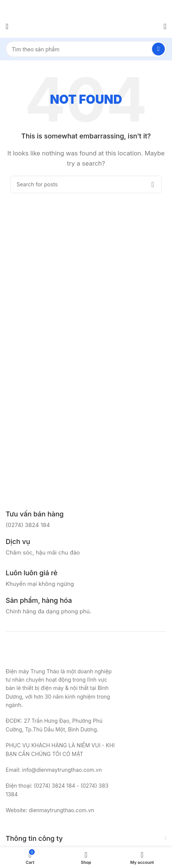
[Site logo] (86, 26)
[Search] (86, 49)
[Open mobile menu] (7, 26)
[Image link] (43, 653)
